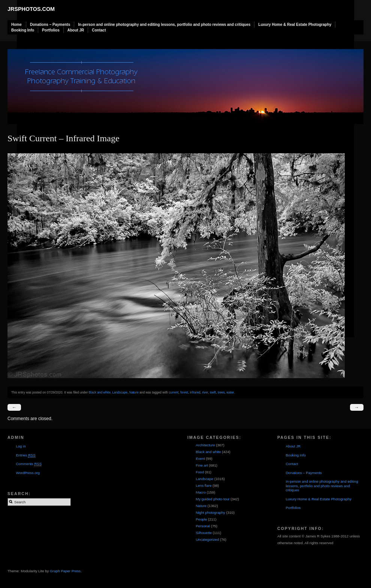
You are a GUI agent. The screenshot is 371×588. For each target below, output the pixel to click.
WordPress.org (28, 473)
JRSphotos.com (31, 9)
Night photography (210, 512)
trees (221, 392)
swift (213, 392)
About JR (76, 30)
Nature (134, 392)
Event (200, 459)
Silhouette (204, 533)
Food (200, 472)
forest (184, 392)
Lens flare (203, 486)
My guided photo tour (212, 499)
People (201, 519)
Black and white (99, 392)
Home (16, 25)
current (174, 392)
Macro (201, 492)
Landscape (120, 392)
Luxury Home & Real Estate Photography (295, 25)
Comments (29, 464)
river (205, 392)
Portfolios (51, 30)
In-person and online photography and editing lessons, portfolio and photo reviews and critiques (164, 25)
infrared (195, 392)
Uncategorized (207, 539)
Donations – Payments (50, 25)
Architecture (205, 445)
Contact (99, 30)
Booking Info (23, 30)
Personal (203, 526)
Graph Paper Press (65, 571)
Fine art (202, 465)
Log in (21, 446)
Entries (25, 455)
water (230, 392)
